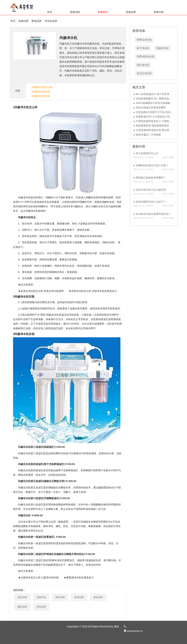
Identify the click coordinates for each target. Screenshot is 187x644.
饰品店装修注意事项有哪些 (151, 107)
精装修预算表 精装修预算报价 (152, 126)
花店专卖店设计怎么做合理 (151, 190)
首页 (50, 12)
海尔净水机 (143, 65)
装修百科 (103, 12)
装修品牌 (131, 12)
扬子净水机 (143, 48)
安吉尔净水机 (144, 73)
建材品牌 (22, 607)
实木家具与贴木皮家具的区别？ (153, 214)
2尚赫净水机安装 (41, 92)
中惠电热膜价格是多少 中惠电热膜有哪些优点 (161, 121)
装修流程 (75, 12)
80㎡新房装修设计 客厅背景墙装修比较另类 (160, 94)
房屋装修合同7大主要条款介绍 (153, 117)
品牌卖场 (41, 597)
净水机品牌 (51, 21)
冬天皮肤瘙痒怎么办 (147, 153)
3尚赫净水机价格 (41, 96)
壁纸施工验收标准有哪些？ (151, 178)
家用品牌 (79, 597)
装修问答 (159, 12)
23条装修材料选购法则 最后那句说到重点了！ (161, 130)
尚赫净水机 (162, 48)
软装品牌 (41, 607)
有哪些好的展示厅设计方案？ (152, 165)
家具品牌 (60, 597)
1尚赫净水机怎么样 (42, 87)
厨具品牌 (22, 597)
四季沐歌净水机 (145, 57)
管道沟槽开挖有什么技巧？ (151, 202)
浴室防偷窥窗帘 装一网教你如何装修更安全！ (161, 99)
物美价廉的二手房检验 (148, 135)
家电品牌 (37, 21)
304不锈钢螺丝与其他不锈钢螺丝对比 (157, 103)
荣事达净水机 (144, 40)
